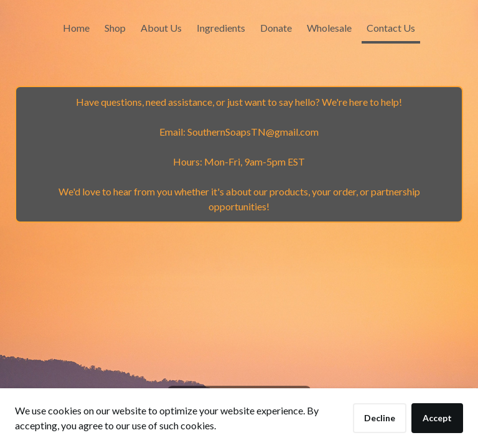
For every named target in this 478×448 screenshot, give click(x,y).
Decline (380, 418)
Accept (437, 418)
